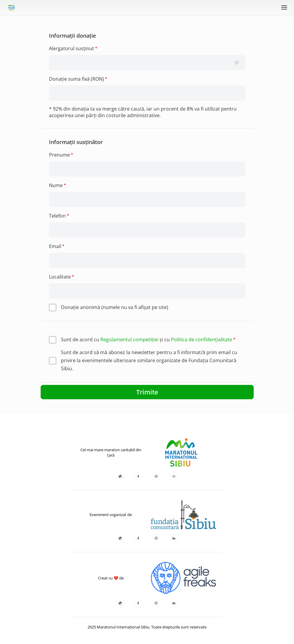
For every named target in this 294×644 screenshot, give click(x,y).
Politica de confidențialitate (202, 339)
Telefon (57, 216)
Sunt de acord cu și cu (147, 339)
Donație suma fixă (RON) (76, 79)
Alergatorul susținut (72, 48)
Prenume (59, 155)
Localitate (60, 277)
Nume (56, 185)
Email (55, 246)
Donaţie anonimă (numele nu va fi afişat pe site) (115, 307)
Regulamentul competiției (129, 339)
